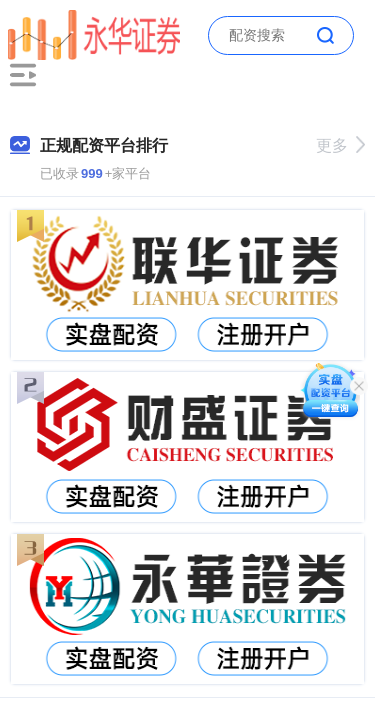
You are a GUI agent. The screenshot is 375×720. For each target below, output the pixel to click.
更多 (340, 145)
